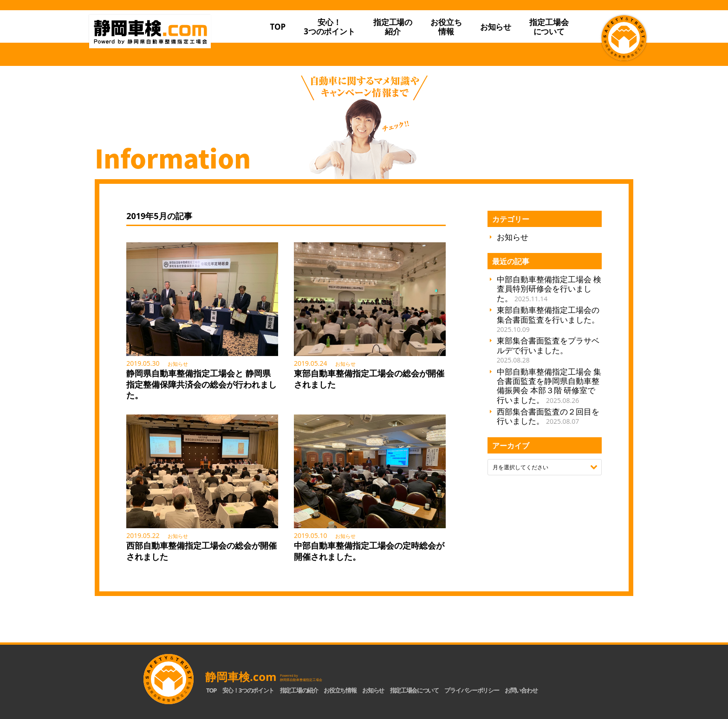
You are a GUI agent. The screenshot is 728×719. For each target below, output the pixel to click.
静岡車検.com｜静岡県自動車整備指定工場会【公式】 (168, 43)
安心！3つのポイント (329, 27)
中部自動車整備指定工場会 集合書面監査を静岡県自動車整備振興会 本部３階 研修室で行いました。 (549, 386)
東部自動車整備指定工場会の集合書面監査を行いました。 (548, 319)
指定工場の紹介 (299, 690)
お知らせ (496, 27)
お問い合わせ (521, 690)
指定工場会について (549, 27)
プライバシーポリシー (471, 690)
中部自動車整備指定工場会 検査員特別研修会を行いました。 (549, 289)
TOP (278, 27)
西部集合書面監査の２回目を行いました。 (548, 416)
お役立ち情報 (446, 27)
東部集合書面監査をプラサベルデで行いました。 (548, 350)
